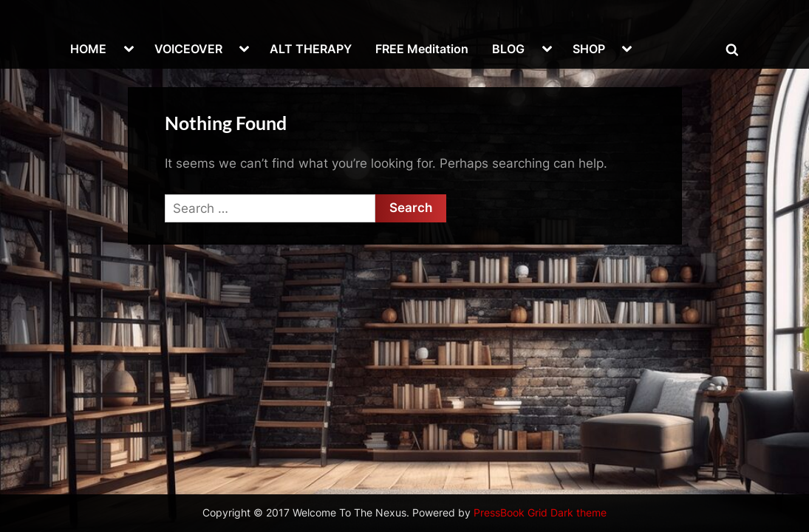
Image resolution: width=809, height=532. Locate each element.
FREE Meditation (422, 49)
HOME (88, 49)
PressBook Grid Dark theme (540, 513)
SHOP (589, 49)
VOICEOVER (188, 49)
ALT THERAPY (311, 49)
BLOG (508, 49)
